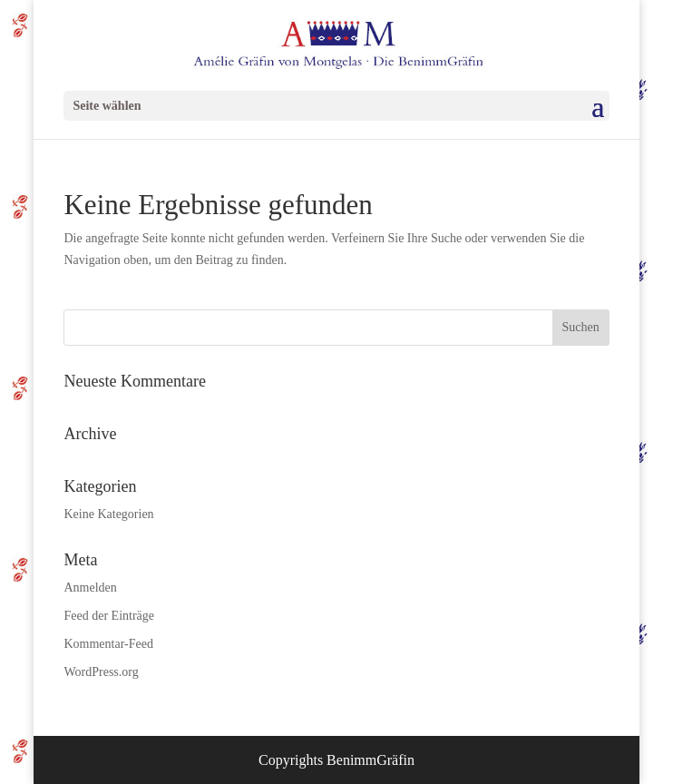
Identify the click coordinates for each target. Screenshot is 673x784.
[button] (33, 751)
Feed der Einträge (109, 616)
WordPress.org (101, 672)
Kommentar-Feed (108, 644)
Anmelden (90, 588)
